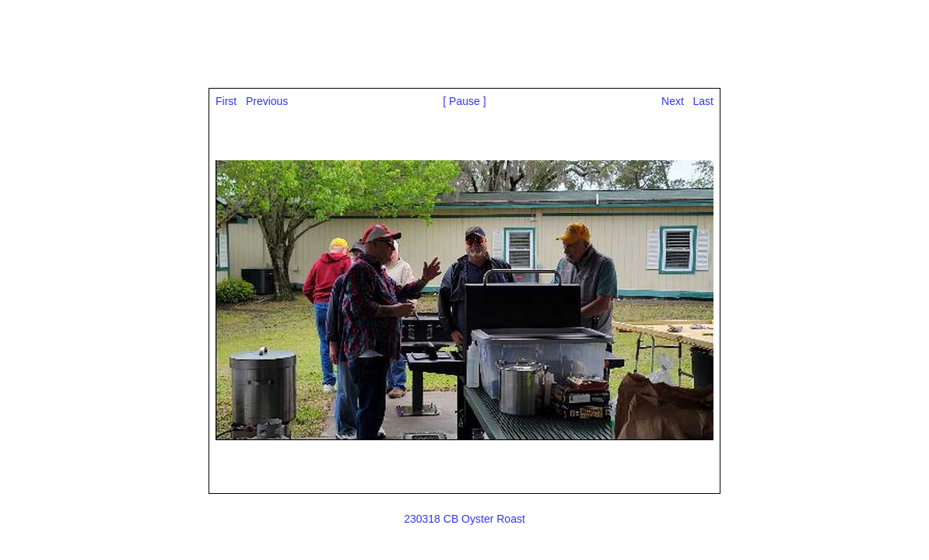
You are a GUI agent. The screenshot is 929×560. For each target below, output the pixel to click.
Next (673, 101)
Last (703, 101)
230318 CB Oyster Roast (464, 519)
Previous (267, 101)
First (226, 101)
